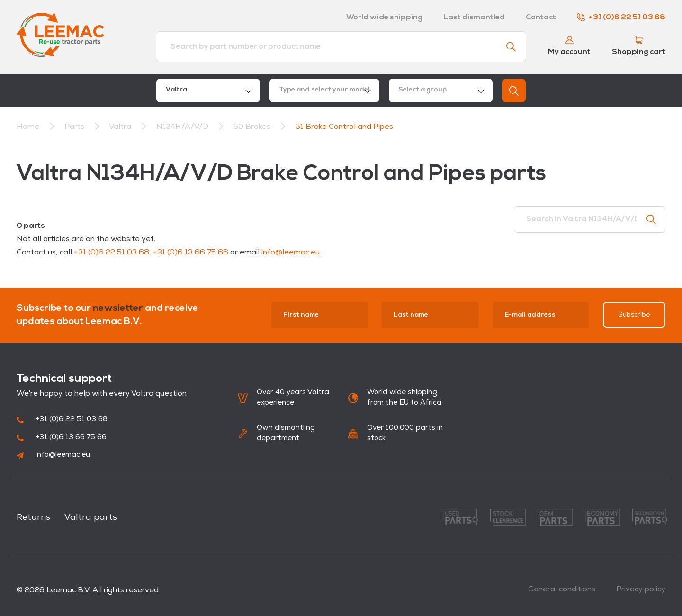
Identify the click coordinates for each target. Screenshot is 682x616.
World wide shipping (384, 18)
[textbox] (324, 91)
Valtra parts (91, 518)
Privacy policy (641, 589)
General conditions (562, 589)
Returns (33, 518)
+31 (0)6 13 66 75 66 (191, 253)
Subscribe (634, 315)
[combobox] (208, 91)
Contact (541, 18)
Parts (75, 127)
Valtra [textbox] (176, 90)
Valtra (121, 127)
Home (28, 127)
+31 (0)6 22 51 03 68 (621, 18)
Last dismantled (474, 18)
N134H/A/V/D (183, 127)
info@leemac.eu (291, 253)
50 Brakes (253, 127)
